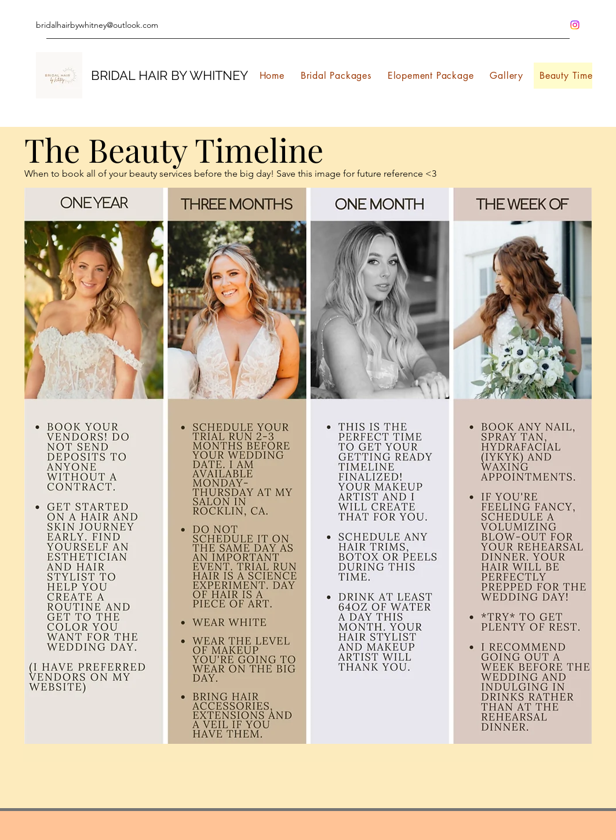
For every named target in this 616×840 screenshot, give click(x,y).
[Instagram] (575, 25)
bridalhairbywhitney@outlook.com (97, 25)
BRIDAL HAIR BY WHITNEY (170, 75)
